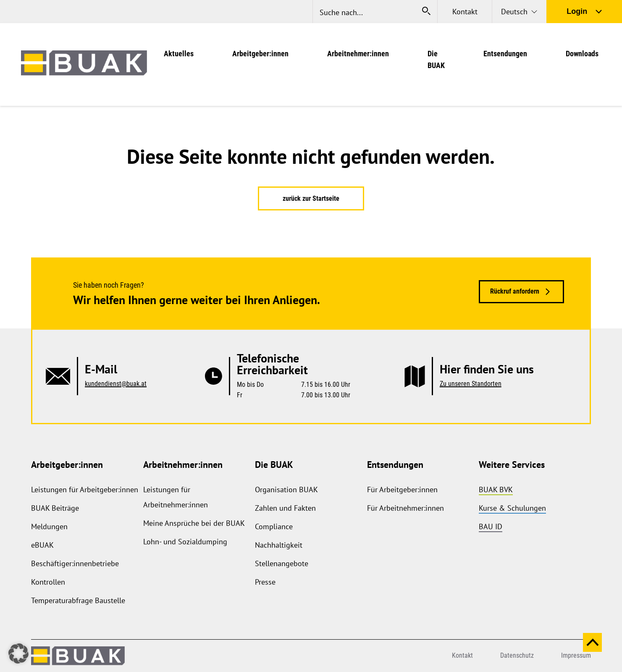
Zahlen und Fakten (285, 508)
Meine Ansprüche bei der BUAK (194, 523)
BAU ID (491, 526)
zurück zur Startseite (311, 198)
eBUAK (42, 545)
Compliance (274, 526)
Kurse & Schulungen (512, 508)
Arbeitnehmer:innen (358, 54)
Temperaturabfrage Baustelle (78, 600)
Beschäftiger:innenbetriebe (75, 563)
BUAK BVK (496, 490)
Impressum (576, 655)
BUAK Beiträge (55, 508)
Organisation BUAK (286, 490)
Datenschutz (517, 655)
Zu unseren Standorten (471, 384)
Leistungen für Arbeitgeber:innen (85, 490)
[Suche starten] (426, 12)
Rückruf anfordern (515, 291)
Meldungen (49, 526)
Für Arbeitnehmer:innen (405, 508)
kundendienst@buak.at (116, 384)
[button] (18, 654)
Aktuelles (179, 54)
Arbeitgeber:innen (260, 54)
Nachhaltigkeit (279, 545)
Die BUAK (274, 465)
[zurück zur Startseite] (84, 65)
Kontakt (465, 12)
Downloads (582, 54)
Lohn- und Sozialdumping (185, 542)
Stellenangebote (282, 563)
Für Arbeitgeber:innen (402, 490)
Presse (265, 582)
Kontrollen (48, 582)
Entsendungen (505, 54)
